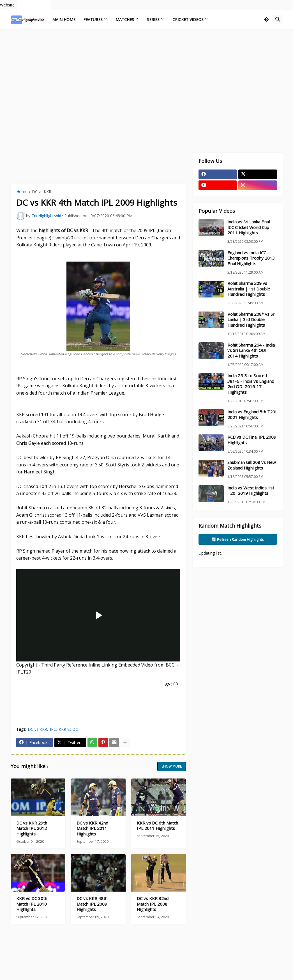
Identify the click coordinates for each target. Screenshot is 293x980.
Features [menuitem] (93, 20)
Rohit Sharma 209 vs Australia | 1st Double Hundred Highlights (249, 289)
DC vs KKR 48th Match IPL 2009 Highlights (92, 904)
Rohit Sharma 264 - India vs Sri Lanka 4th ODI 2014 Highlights (251, 351)
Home (22, 192)
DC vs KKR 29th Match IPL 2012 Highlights (32, 828)
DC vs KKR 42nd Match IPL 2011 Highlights (92, 828)
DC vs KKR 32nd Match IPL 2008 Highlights (153, 904)
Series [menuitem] (153, 20)
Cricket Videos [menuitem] (188, 20)
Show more (172, 766)
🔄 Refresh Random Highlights (238, 539)
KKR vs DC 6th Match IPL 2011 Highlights (157, 826)
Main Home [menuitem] (64, 20)
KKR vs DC (68, 729)
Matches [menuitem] (125, 20)
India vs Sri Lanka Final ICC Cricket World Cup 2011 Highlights (249, 227)
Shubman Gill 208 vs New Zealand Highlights (252, 465)
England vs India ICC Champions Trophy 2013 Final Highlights (251, 258)
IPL (53, 729)
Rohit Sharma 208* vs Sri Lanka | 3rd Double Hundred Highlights (251, 320)
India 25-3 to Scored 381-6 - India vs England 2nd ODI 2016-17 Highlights (251, 384)
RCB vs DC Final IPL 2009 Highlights (252, 440)
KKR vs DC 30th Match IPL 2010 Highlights (32, 904)
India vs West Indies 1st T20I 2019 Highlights (251, 491)
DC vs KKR (42, 192)
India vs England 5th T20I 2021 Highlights (252, 415)
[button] (266, 20)
